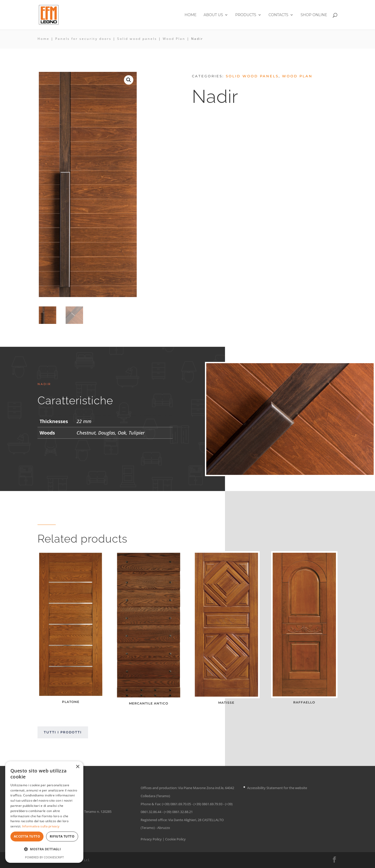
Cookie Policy (175, 839)
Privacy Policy (151, 839)
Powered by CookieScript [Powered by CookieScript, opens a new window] (44, 857)
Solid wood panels (137, 39)
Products (246, 15)
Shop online (314, 15)
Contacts (278, 15)
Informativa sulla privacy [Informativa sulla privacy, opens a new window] (41, 826)
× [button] (77, 767)
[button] (129, 80)
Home (191, 15)
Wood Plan (174, 39)
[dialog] (44, 812)
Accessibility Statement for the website (277, 788)
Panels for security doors (83, 39)
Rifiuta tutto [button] (62, 836)
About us (213, 15)
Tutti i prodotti (63, 732)
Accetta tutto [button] (27, 836)
